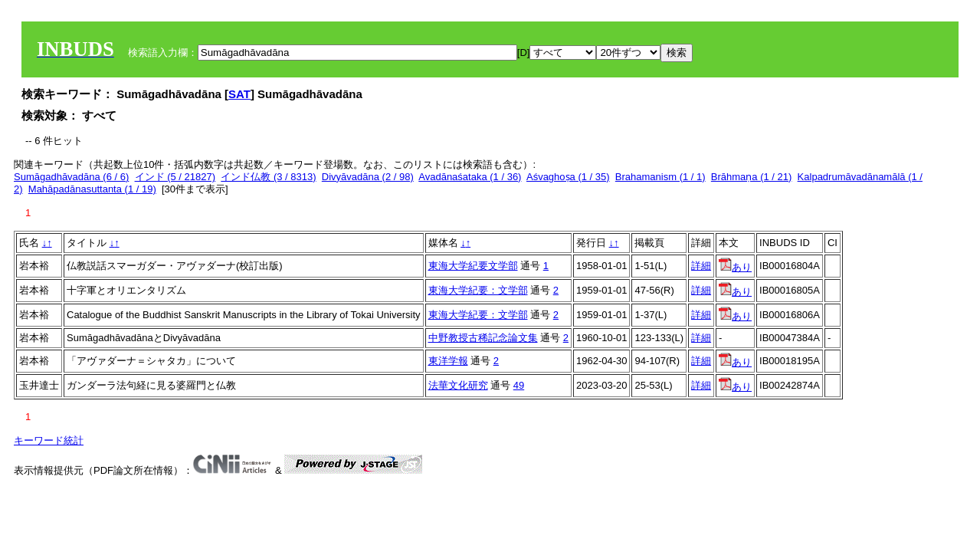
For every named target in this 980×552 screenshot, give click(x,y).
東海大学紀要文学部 (473, 266)
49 (519, 385)
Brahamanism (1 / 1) (660, 177)
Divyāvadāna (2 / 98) (368, 177)
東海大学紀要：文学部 (478, 290)
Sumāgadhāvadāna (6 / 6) (71, 177)
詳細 (701, 266)
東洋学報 (448, 361)
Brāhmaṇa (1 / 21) (752, 177)
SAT (239, 94)
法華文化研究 (458, 385)
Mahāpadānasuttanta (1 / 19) (92, 189)
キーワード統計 (49, 440)
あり (735, 267)
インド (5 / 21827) (175, 177)
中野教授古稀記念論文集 (483, 338)
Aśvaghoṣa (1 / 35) (568, 177)
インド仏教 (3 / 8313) (268, 177)
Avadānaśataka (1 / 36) (470, 177)
